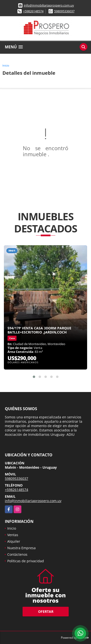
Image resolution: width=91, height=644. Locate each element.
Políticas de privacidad (26, 561)
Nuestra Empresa (21, 548)
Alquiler (14, 541)
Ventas (13, 535)
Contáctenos (17, 554)
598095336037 (64, 11)
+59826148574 (33, 11)
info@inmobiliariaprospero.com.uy (49, 5)
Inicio (6, 65)
